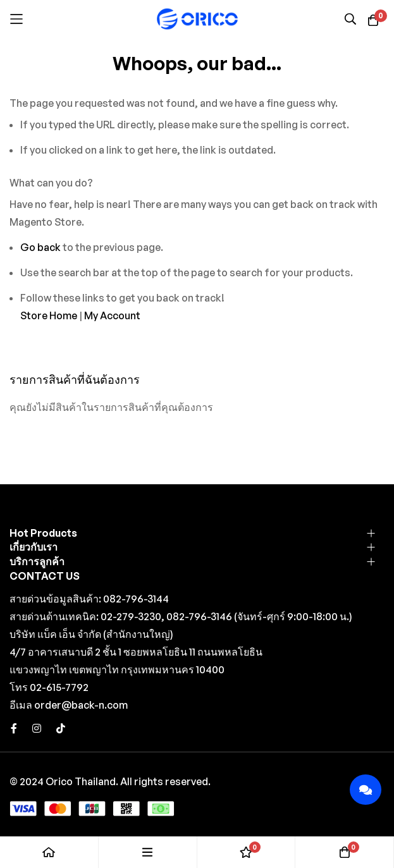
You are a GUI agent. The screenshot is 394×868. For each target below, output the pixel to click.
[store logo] (197, 19)
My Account (112, 315)
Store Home (49, 315)
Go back (40, 247)
